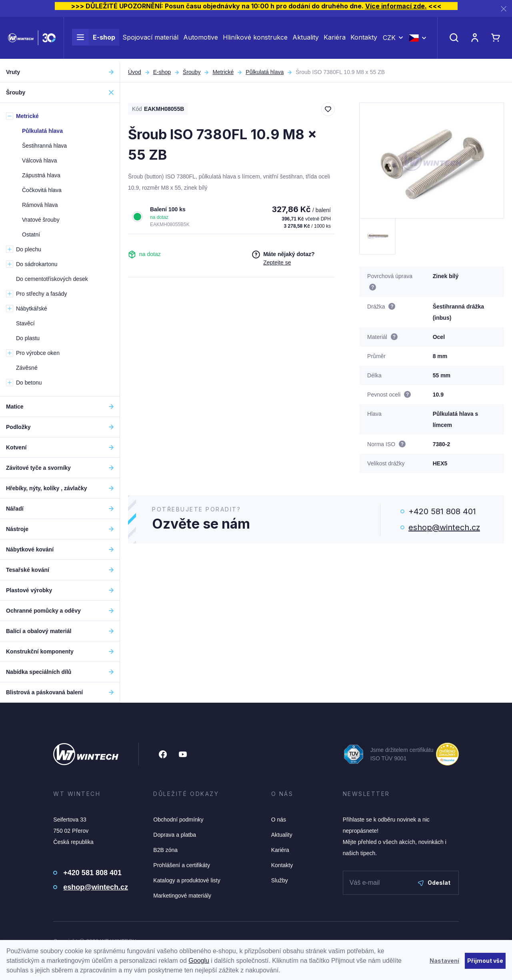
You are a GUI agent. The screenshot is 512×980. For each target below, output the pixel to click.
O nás (279, 820)
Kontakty (364, 39)
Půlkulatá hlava (265, 72)
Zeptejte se (277, 263)
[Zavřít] (504, 9)
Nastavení (444, 961)
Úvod (135, 72)
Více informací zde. (396, 6)
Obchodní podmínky (178, 820)
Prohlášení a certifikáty (182, 865)
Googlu (199, 961)
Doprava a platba (175, 835)
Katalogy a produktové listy (187, 880)
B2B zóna (165, 850)
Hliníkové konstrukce (255, 39)
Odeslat (434, 883)
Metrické (223, 72)
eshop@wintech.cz (444, 527)
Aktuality (306, 39)
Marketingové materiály (182, 896)
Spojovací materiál (150, 39)
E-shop (94, 39)
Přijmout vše (485, 961)
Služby (280, 880)
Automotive (201, 39)
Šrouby (192, 72)
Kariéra (335, 39)
